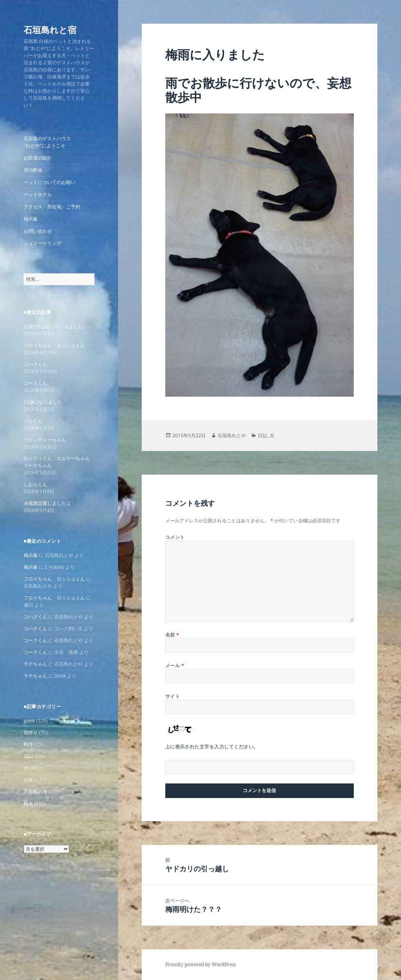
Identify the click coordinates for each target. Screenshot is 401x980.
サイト (173, 696)
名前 (172, 635)
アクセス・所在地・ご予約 (52, 207)
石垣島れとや (232, 435)
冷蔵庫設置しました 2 (47, 503)
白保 (28, 780)
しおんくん (35, 484)
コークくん (35, 383)
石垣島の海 (35, 792)
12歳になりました (43, 402)
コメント (175, 537)
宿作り (31, 732)
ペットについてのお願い (50, 182)
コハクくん (35, 364)
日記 (28, 756)
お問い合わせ (38, 231)
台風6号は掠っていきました (53, 326)
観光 (28, 803)
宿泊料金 (33, 170)
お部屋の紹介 (38, 158)
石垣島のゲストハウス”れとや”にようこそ (47, 142)
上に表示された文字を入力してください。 (212, 747)
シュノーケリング (43, 243)
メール (175, 665)
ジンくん (33, 421)
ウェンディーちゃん (45, 440)
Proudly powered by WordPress (200, 964)
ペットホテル (38, 194)
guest (29, 721)
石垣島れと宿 (50, 30)
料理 (28, 744)
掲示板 (31, 219)
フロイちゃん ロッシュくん (54, 345)
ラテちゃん (35, 664)
